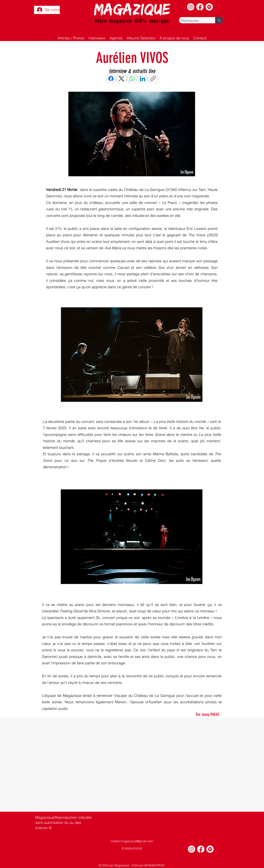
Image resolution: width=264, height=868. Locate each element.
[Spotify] (209, 7)
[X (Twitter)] (121, 79)
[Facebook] (200, 7)
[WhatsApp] (132, 79)
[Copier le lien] (153, 79)
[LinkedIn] (143, 79)
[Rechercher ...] (194, 21)
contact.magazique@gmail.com (132, 841)
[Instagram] (191, 7)
